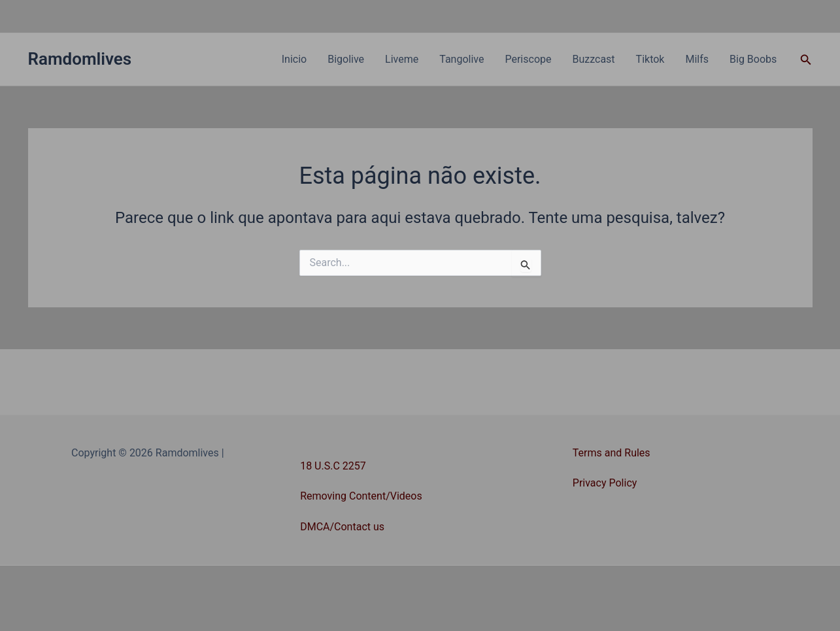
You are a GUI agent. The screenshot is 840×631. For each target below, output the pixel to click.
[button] (806, 60)
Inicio (294, 59)
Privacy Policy (605, 483)
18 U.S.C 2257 (333, 466)
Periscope (528, 59)
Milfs (697, 59)
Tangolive (462, 59)
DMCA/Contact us (342, 527)
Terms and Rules (612, 453)
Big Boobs (753, 59)
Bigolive (346, 59)
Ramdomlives (80, 59)
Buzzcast (593, 59)
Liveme (402, 59)
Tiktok (650, 59)
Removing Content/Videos (361, 496)
